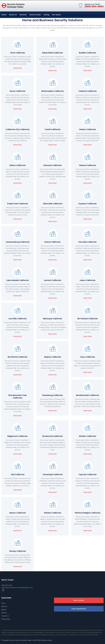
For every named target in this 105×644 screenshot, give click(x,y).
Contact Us (5, 616)
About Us (13, 15)
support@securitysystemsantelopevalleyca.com (17, 588)
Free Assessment (79, 609)
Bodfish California (87, 53)
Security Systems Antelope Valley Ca (22, 640)
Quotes (4, 610)
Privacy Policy (6, 619)
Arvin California (18, 53)
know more (18, 68)
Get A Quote (79, 600)
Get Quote (56, 15)
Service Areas (35, 15)
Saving (46, 15)
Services (23, 15)
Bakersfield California (52, 53)
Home (4, 15)
